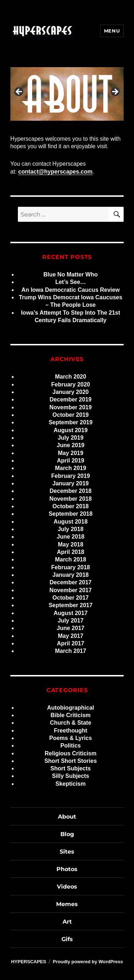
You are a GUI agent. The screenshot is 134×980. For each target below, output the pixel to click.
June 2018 (71, 537)
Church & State (71, 723)
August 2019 (71, 430)
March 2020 (71, 377)
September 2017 (71, 605)
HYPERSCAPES (29, 962)
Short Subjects (71, 768)
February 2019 (71, 476)
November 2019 (70, 407)
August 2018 (71, 522)
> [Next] (115, 92)
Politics (71, 746)
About (67, 817)
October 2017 (71, 598)
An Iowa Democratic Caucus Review (71, 290)
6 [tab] (80, 128)
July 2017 (70, 621)
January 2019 (71, 483)
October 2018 (71, 506)
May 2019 (71, 453)
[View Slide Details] (67, 94)
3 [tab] (55, 128)
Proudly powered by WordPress (88, 962)
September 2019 (71, 422)
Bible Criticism (70, 715)
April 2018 (70, 552)
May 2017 (71, 636)
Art (67, 922)
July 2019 (70, 438)
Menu (112, 31)
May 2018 (71, 544)
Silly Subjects (70, 776)
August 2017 (71, 613)
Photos (67, 869)
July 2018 (70, 529)
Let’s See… (71, 282)
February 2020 (71, 384)
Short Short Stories (71, 761)
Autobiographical (71, 708)
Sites (67, 852)
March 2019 (71, 468)
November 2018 (70, 499)
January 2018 (71, 575)
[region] (67, 94)
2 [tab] (47, 128)
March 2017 (71, 651)
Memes (67, 904)
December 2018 (71, 491)
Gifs (67, 939)
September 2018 (71, 514)
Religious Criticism (71, 753)
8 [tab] (96, 128)
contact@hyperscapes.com (55, 172)
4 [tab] (63, 128)
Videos (67, 887)
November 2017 (70, 590)
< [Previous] (19, 92)
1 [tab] (38, 128)
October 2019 (71, 415)
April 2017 (70, 643)
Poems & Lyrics (71, 738)
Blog (67, 834)
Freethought (71, 731)
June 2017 (71, 628)
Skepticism (70, 784)
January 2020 (71, 392)
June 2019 (71, 445)
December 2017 (71, 582)
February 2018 (71, 567)
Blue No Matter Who (71, 274)
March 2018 (71, 559)
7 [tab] (88, 128)
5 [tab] (71, 128)
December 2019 (71, 399)
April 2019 (70, 461)
